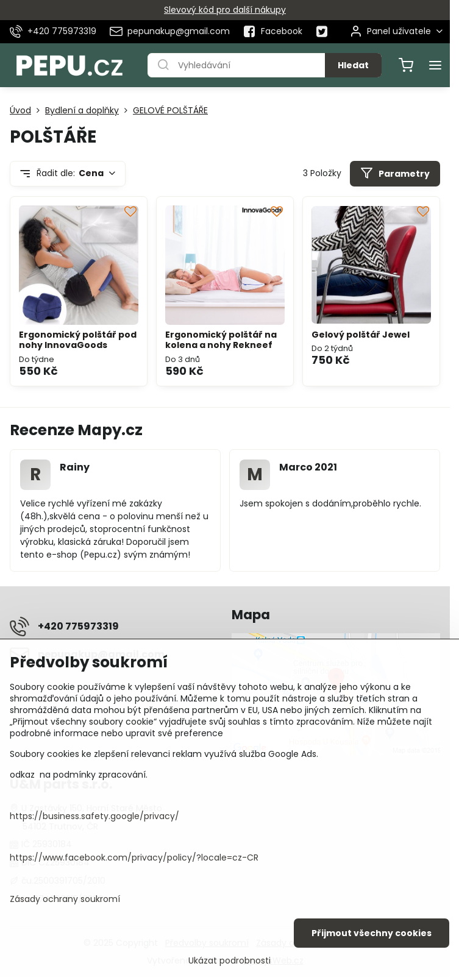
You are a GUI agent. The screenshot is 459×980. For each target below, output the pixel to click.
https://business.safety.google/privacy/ (94, 816)
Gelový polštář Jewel (361, 335)
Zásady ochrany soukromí (65, 899)
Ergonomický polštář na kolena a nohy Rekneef (221, 340)
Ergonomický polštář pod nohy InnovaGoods (78, 340)
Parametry (395, 173)
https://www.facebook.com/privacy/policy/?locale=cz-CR (134, 857)
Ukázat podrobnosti (229, 961)
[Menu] (435, 65)
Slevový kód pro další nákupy (225, 10)
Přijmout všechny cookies (372, 933)
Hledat (353, 65)
